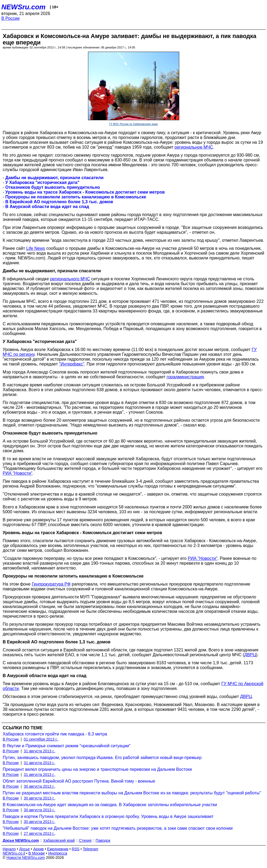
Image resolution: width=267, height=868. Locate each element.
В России (10, 18)
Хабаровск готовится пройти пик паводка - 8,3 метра (55, 734)
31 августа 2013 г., (40, 751)
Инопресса (58, 853)
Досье (24, 849)
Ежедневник (58, 849)
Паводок (103, 840)
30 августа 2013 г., (40, 786)
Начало (9, 849)
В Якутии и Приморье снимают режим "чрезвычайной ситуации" (67, 746)
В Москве (37, 853)
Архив (39, 849)
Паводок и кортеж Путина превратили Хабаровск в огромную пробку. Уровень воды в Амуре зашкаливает (108, 816)
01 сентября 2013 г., (41, 739)
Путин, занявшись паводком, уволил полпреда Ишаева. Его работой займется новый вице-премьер (102, 758)
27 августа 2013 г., (40, 833)
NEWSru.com (23, 7)
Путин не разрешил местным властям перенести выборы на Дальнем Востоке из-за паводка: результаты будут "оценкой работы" (132, 793)
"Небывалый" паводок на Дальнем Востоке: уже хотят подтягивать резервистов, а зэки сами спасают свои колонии (118, 828)
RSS (76, 849)
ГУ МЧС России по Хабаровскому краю (133, 124)
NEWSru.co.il (14, 853)
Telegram (91, 849)
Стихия (85, 840)
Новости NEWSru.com (26, 858)
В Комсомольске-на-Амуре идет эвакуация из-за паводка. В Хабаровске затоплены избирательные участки (110, 805)
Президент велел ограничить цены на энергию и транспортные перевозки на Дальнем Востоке (97, 769)
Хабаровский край (59, 840)
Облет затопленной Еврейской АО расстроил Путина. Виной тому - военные (79, 781)
